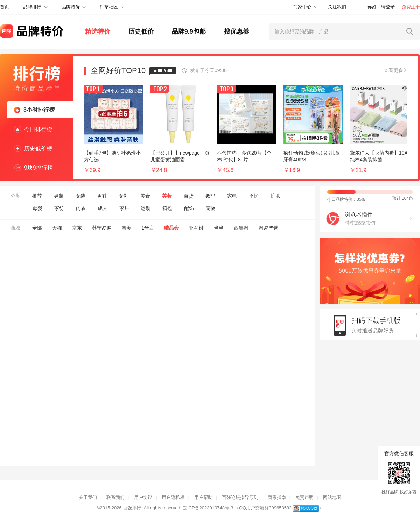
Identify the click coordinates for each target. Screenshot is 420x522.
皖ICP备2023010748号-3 (208, 508)
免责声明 (304, 497)
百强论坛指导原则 (240, 497)
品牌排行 (32, 7)
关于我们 (88, 497)
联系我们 (115, 497)
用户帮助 (203, 497)
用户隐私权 (173, 497)
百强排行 (132, 508)
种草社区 (109, 7)
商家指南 (277, 497)
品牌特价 (71, 7)
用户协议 (143, 497)
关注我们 (337, 7)
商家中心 (302, 7)
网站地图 (332, 497)
